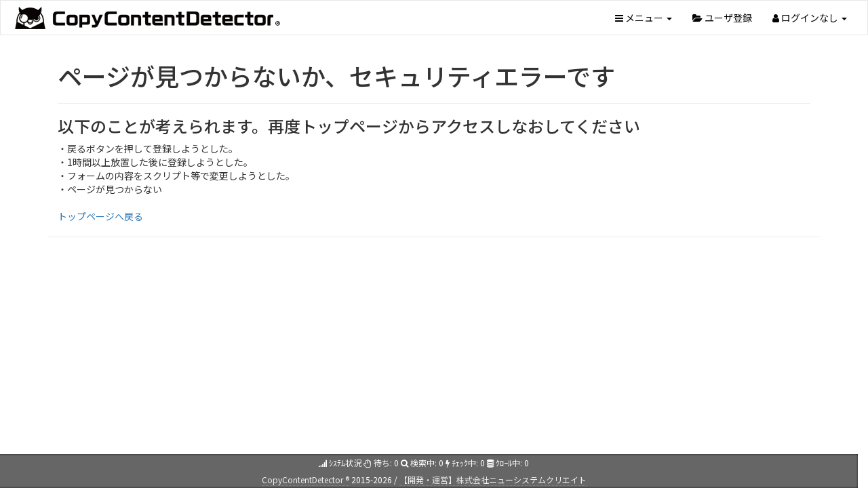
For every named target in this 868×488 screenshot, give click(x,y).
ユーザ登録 (722, 18)
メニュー (644, 18)
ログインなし (810, 18)
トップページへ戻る (100, 216)
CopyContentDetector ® (305, 480)
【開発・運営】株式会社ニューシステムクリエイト (493, 480)
